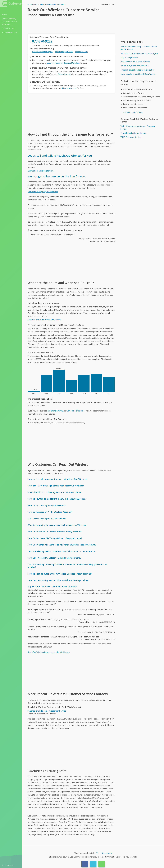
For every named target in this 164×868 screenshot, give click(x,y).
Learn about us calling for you (41, 171)
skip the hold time (69, 88)
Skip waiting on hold (64, 52)
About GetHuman (9, 32)
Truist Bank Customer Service (133, 133)
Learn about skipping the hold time (43, 192)
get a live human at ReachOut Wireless (63, 63)
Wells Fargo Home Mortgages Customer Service (138, 128)
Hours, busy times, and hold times (135, 66)
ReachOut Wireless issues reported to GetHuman (49, 652)
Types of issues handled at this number (137, 70)
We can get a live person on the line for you (56, 176)
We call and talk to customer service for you (139, 53)
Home (4, 15)
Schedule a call (81, 52)
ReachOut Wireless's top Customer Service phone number (139, 48)
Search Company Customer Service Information (9, 21)
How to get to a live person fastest (135, 62)
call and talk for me (56, 411)
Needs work (107, 853)
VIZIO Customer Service (131, 137)
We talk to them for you (42, 52)
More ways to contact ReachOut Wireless (138, 74)
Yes (98, 853)
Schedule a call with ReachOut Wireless (44, 320)
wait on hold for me (75, 411)
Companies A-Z (8, 28)
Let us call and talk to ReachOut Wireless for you (60, 155)
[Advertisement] (71, 112)
